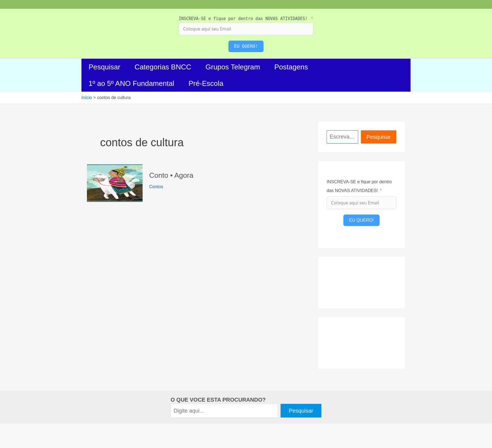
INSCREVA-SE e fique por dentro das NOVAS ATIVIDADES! (243, 19)
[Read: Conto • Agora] (115, 183)
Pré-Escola (206, 83)
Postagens (291, 67)
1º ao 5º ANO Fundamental (131, 83)
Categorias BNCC (163, 67)
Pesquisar (104, 67)
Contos (156, 187)
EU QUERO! (246, 46)
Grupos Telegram (233, 67)
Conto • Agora (171, 175)
